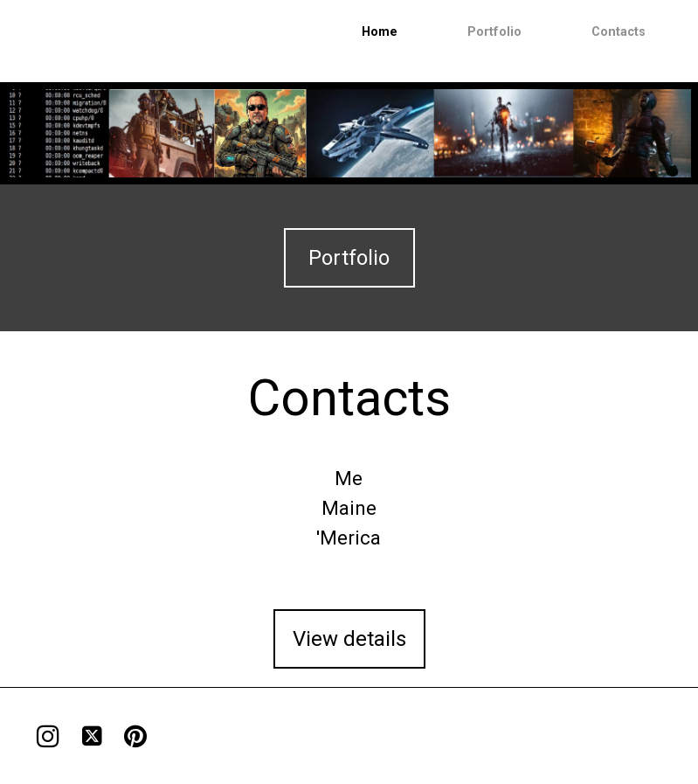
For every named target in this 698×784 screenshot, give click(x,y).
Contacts (619, 32)
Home (380, 32)
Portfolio (494, 32)
